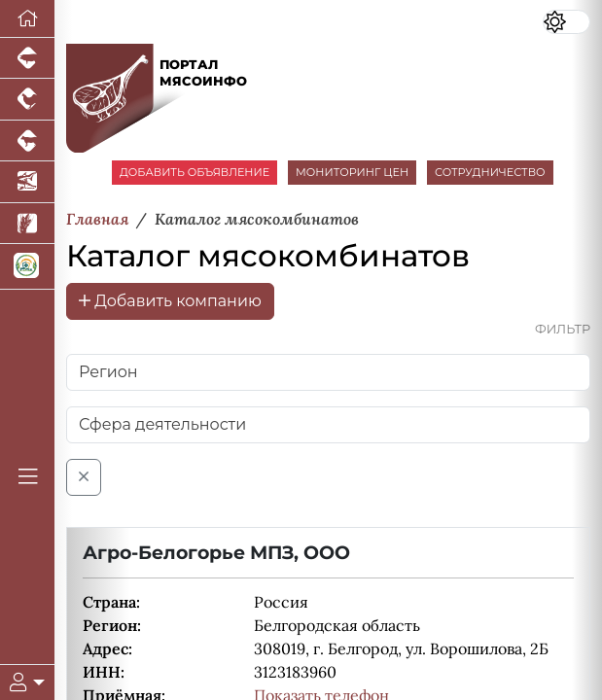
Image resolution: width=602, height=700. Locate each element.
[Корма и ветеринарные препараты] (27, 267)
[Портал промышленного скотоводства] (27, 141)
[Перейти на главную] (27, 19)
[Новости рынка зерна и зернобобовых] (27, 224)
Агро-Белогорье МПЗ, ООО (216, 552)
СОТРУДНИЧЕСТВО (490, 172)
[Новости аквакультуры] (27, 182)
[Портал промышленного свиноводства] (27, 58)
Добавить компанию (170, 301)
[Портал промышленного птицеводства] (27, 99)
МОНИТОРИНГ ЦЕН (352, 172)
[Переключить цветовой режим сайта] (567, 22)
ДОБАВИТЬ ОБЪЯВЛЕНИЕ (195, 172)
